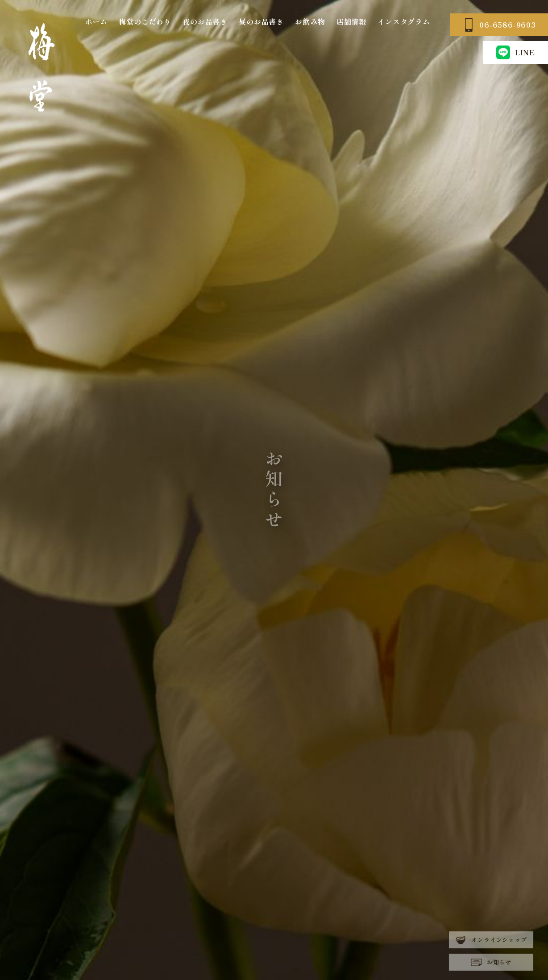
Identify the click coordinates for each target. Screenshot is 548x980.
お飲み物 (310, 21)
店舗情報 (351, 21)
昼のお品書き (261, 21)
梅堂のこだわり (145, 21)
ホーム (96, 21)
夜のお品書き (205, 21)
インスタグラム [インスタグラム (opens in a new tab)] (404, 21)
